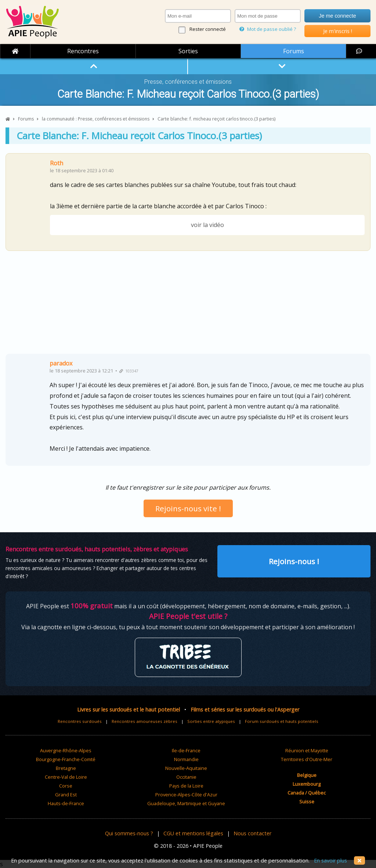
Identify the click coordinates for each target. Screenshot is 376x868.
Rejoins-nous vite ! (188, 508)
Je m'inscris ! (338, 31)
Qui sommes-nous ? (129, 833)
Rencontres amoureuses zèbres (144, 721)
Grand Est (66, 795)
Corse (66, 786)
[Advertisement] (188, 305)
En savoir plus (330, 860)
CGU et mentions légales (193, 833)
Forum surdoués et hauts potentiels (282, 721)
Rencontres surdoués (80, 721)
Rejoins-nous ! (294, 561)
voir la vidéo (207, 225)
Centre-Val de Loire (66, 777)
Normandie (186, 759)
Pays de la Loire (186, 786)
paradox (61, 363)
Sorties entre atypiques (211, 721)
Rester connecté (208, 29)
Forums (294, 51)
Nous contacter (252, 833)
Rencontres (83, 51)
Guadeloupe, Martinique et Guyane (186, 803)
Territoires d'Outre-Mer (307, 759)
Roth (57, 163)
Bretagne (66, 768)
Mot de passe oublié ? (268, 29)
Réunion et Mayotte (307, 750)
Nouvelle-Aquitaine (186, 768)
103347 (129, 371)
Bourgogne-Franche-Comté (66, 759)
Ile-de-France (186, 750)
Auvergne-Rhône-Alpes (66, 750)
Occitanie (186, 777)
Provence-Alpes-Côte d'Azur (186, 795)
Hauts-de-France (66, 803)
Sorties (188, 51)
